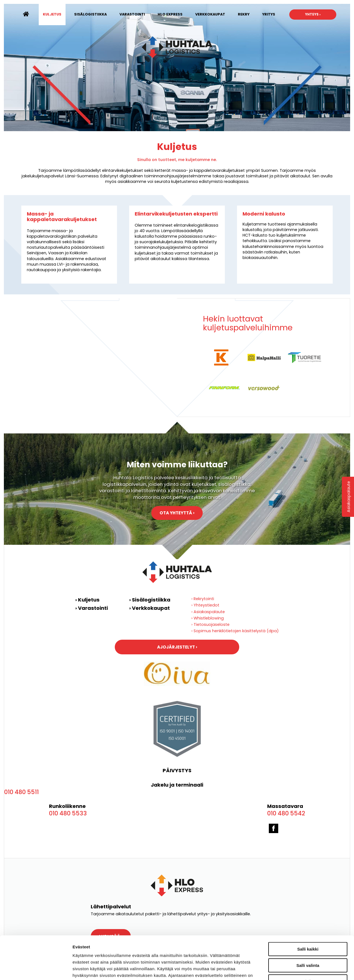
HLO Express (170, 14)
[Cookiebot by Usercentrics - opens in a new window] (36, 969)
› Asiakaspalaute (208, 612)
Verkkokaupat (210, 14)
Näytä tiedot (320, 969)
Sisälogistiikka (90, 14)
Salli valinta (308, 929)
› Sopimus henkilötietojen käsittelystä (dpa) (235, 631)
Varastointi (132, 14)
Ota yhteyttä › (177, 513)
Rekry (244, 14)
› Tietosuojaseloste (210, 624)
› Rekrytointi (203, 599)
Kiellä (308, 945)
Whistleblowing (209, 618)
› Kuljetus (87, 600)
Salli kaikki (308, 912)
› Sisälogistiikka (150, 600)
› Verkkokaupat (149, 608)
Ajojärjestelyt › (177, 647)
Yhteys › (313, 14)
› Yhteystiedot (205, 605)
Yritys (269, 14)
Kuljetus (52, 14)
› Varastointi (92, 608)
